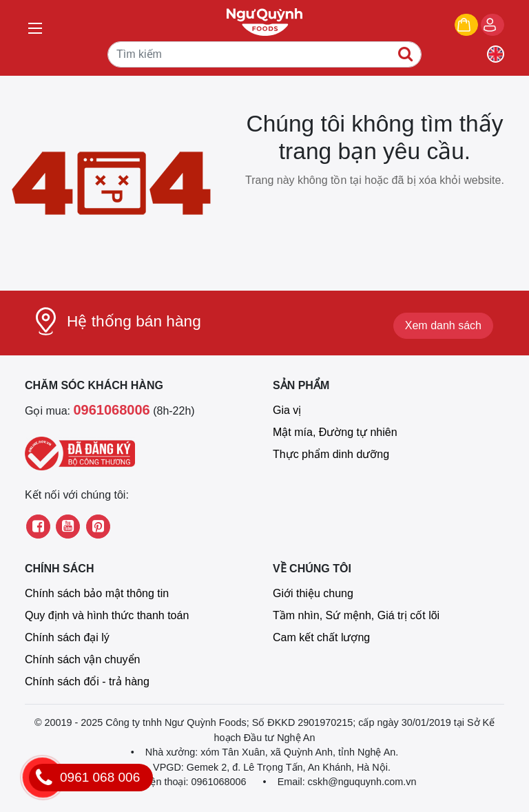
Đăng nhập (504, 26)
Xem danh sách (443, 325)
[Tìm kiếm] (264, 54)
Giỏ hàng (478, 26)
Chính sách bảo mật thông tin (97, 593)
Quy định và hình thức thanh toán (107, 615)
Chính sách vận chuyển (82, 659)
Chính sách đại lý (67, 637)
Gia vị (287, 410)
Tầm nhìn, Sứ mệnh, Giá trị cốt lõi (356, 615)
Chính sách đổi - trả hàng (87, 681)
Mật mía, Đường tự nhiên (335, 432)
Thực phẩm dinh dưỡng (331, 454)
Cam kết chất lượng (321, 637)
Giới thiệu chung (313, 593)
